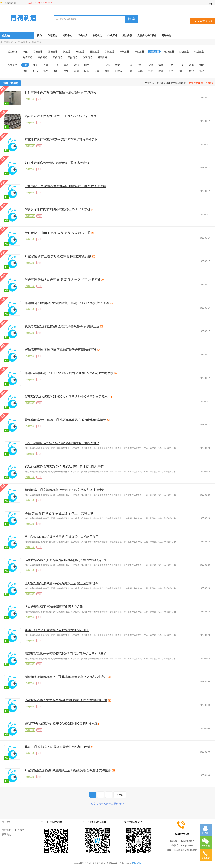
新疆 (161, 71)
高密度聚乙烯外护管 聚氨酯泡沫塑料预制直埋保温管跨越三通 (66, 560)
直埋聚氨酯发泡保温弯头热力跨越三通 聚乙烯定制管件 (62, 583)
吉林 (107, 65)
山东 (181, 65)
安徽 (150, 65)
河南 (191, 65)
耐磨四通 (102, 57)
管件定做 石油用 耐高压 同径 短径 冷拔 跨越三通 (58, 233)
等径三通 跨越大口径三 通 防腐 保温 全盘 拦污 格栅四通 (63, 280)
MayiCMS (137, 863)
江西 (171, 65)
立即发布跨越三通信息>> (202, 83)
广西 (130, 71)
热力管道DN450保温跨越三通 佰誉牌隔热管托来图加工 (62, 537)
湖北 (202, 65)
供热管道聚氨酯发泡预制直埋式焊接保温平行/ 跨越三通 (62, 326)
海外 (202, 71)
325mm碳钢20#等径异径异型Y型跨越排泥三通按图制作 (62, 443)
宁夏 (150, 71)
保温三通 (199, 52)
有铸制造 (9, 42)
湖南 (25, 71)
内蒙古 (119, 71)
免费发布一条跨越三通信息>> (107, 804)
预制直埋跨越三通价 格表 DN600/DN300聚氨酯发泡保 (61, 724)
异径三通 (53, 52)
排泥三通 (139, 52)
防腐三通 (184, 52)
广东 (35, 71)
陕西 (87, 71)
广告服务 (20, 830)
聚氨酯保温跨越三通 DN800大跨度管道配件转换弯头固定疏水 (66, 397)
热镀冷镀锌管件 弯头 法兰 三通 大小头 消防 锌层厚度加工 (64, 116)
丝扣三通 (94, 52)
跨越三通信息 (10, 83)
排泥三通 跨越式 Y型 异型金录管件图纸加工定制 (57, 747)
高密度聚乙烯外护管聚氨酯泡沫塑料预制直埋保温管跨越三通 (66, 654)
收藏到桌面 (10, 3)
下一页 (120, 795)
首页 (39, 35)
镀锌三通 (169, 52)
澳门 (181, 71)
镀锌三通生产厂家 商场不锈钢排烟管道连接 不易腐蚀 (60, 93)
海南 (46, 71)
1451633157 (187, 841)
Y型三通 (80, 52)
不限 (25, 52)
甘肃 (97, 71)
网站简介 (6, 830)
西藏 (140, 71)
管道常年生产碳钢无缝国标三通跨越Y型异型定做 (58, 210)
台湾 (191, 71)
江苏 (130, 65)
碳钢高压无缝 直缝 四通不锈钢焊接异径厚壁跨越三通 (60, 350)
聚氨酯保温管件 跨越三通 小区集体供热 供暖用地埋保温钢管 (65, 420)
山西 (87, 65)
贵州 (66, 71)
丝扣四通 (72, 57)
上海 (56, 65)
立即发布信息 (205, 21)
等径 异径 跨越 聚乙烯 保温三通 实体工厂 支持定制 (59, 513)
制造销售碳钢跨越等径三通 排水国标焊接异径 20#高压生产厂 (66, 677)
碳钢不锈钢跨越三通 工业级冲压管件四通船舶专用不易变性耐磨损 (69, 373)
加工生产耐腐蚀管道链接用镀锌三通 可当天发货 (57, 163)
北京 (35, 65)
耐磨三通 (28, 57)
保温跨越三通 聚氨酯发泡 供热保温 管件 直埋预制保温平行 (64, 467)
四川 (56, 71)
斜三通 (67, 52)
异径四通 (57, 57)
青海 (107, 71)
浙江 (140, 65)
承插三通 (109, 52)
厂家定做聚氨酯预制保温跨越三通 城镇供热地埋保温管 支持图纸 (68, 770)
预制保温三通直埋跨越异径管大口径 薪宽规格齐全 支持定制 (65, 490)
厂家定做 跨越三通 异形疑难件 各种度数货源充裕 (58, 256)
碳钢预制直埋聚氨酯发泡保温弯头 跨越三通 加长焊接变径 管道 (67, 303)
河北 (76, 65)
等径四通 (42, 57)
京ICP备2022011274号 (111, 863)
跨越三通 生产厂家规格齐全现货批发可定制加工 (57, 630)
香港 (171, 71)
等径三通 (38, 52)
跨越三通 (36, 42)
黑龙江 (119, 65)
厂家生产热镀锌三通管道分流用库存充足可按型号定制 (61, 140)
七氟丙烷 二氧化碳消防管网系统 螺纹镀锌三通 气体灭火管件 (65, 186)
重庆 (66, 65)
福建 (161, 65)
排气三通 (124, 52)
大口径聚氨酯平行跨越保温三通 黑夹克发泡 (54, 607)
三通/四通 (23, 42)
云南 (76, 71)
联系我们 (6, 834)
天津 (46, 65)
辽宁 (97, 65)
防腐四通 (87, 57)
